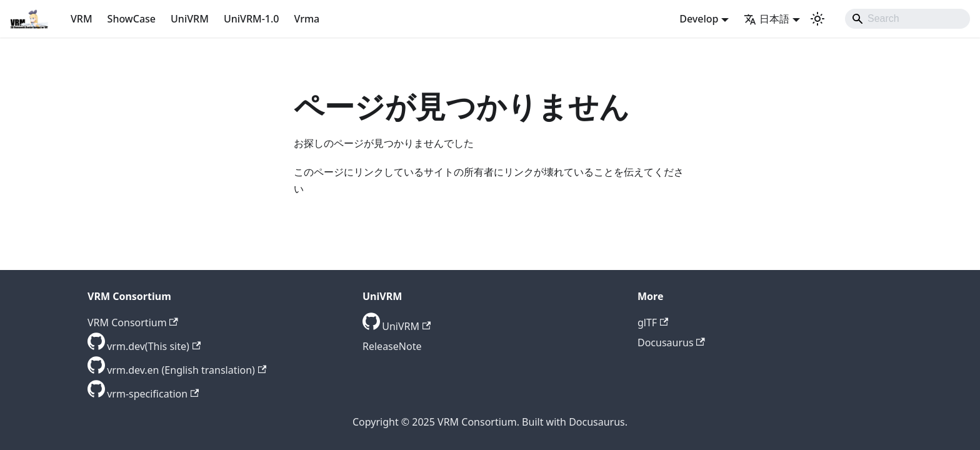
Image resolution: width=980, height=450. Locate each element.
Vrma (307, 19)
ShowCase (132, 19)
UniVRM (190, 19)
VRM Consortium (133, 322)
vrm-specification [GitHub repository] (153, 394)
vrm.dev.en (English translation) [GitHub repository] (187, 370)
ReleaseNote (392, 346)
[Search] (907, 19)
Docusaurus (671, 342)
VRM (82, 19)
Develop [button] (699, 19)
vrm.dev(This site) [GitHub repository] (154, 346)
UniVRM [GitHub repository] (406, 326)
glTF (653, 322)
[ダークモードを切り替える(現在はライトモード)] (817, 19)
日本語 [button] (767, 19)
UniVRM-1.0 (252, 19)
